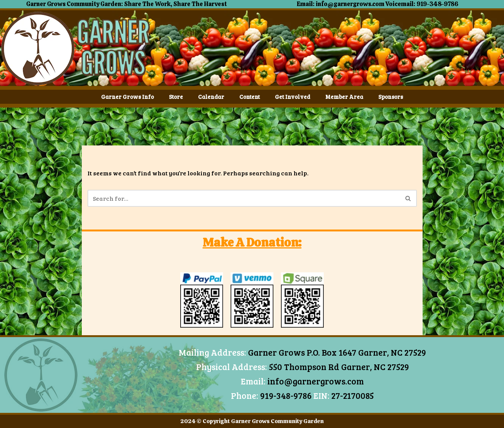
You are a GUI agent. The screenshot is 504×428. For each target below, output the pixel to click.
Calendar (211, 97)
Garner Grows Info (127, 97)
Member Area (344, 97)
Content (250, 97)
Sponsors (391, 97)
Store (176, 97)
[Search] (244, 198)
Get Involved (293, 97)
